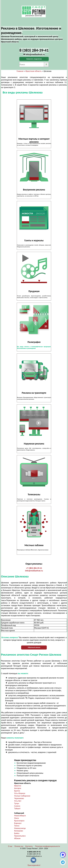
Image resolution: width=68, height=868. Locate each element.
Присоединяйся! (34, 865)
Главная (20, 71)
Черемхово (19, 798)
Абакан (17, 838)
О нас (10, 846)
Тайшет (17, 808)
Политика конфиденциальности (48, 846)
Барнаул (18, 823)
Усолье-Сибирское (22, 796)
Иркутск (18, 786)
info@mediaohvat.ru (34, 571)
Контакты (29, 846)
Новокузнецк (20, 828)
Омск (17, 818)
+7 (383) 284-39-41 (34, 568)
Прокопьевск (20, 836)
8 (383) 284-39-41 (34, 854)
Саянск (17, 806)
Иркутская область (33, 71)
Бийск (17, 833)
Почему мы (19, 846)
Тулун (17, 803)
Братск (17, 791)
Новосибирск (20, 816)
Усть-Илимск (20, 793)
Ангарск (18, 788)
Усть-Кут (18, 801)
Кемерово (19, 831)
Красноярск (19, 821)
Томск (17, 826)
